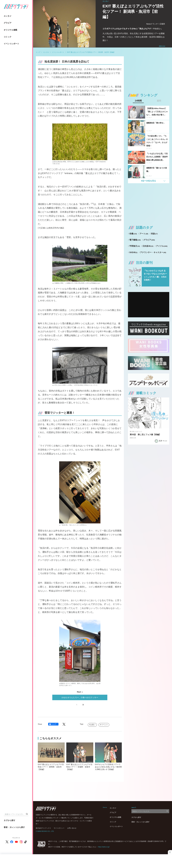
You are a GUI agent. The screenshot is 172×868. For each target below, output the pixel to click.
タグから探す (9, 820)
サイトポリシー (59, 828)
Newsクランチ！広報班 (156, 24)
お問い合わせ (72, 828)
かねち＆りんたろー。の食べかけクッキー (80, 697)
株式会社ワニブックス (43, 828)
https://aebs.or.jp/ (104, 847)
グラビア (8, 23)
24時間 (138, 101)
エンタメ (8, 16)
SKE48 (133, 252)
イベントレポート (11, 44)
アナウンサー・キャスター (153, 252)
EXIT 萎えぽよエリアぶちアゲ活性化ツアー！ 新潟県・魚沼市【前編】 (91, 52)
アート (144, 234)
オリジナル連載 (10, 30)
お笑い (93, 725)
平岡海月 (135, 246)
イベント (105, 725)
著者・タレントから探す (14, 827)
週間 (159, 101)
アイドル (162, 246)
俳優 (133, 234)
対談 (154, 234)
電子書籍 (135, 240)
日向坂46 (148, 246)
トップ (38, 52)
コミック (8, 37)
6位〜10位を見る (149, 181)
